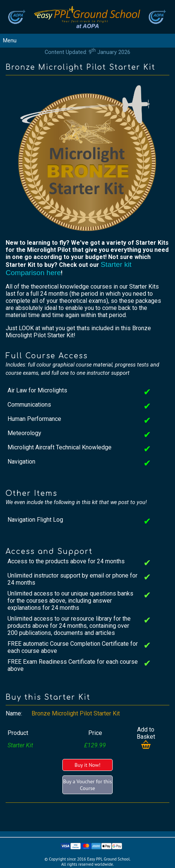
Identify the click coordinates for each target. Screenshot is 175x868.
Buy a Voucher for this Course (87, 785)
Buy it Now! (87, 765)
